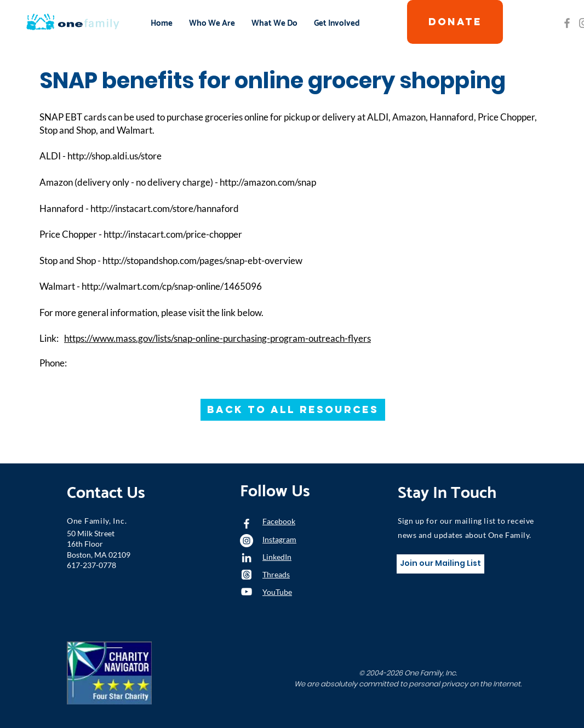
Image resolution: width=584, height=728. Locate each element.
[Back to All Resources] (293, 410)
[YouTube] (247, 592)
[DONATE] (455, 22)
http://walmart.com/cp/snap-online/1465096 (172, 286)
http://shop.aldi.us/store (114, 156)
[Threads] (247, 575)
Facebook (279, 521)
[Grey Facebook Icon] (567, 23)
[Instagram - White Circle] (247, 541)
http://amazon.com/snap (268, 182)
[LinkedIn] (247, 558)
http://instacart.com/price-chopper (173, 234)
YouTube (277, 592)
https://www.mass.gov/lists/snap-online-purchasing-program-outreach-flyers (217, 338)
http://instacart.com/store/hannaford (165, 208)
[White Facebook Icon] (247, 524)
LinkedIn (277, 557)
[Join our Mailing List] (440, 564)
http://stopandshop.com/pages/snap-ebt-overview (202, 260)
